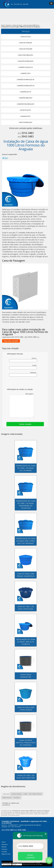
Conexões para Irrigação (26, 104)
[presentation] (21, 383)
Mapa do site (6, 854)
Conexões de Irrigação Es (26, 86)
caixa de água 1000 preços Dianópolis (26, 575)
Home (4, 842)
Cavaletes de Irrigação (26, 61)
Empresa (5, 844)
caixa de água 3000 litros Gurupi (26, 709)
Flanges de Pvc (26, 116)
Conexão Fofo (26, 73)
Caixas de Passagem (26, 49)
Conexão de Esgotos (26, 67)
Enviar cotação (25, 424)
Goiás (25, 794)
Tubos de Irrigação (26, 122)
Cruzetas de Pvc (26, 110)
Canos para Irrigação (26, 55)
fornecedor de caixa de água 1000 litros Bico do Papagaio (26, 541)
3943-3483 (26, 4)
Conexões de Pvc (26, 92)
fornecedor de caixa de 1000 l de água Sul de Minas (26, 468)
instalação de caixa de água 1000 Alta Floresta (26, 642)
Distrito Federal (17, 794)
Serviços (26, 31)
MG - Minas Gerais (35, 794)
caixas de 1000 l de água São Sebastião (26, 777)
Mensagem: (22, 405)
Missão (4, 847)
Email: (23, 367)
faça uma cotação (11, 341)
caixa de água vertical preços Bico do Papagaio (26, 743)
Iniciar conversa (30, 856)
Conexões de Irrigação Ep (26, 80)
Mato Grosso (7, 798)
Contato (4, 852)
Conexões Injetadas (26, 98)
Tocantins (16, 798)
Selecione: (6, 794)
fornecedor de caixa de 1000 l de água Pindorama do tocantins (26, 504)
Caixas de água (26, 37)
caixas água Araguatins (26, 676)
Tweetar (5, 158)
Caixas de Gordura (26, 43)
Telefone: (23, 374)
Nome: (23, 360)
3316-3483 (17, 4)
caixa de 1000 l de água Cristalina (26, 608)
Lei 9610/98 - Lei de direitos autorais (10, 815)
